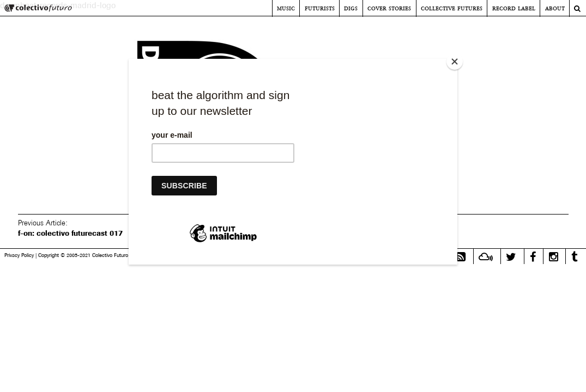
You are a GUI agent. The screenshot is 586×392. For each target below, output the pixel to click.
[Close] (455, 62)
